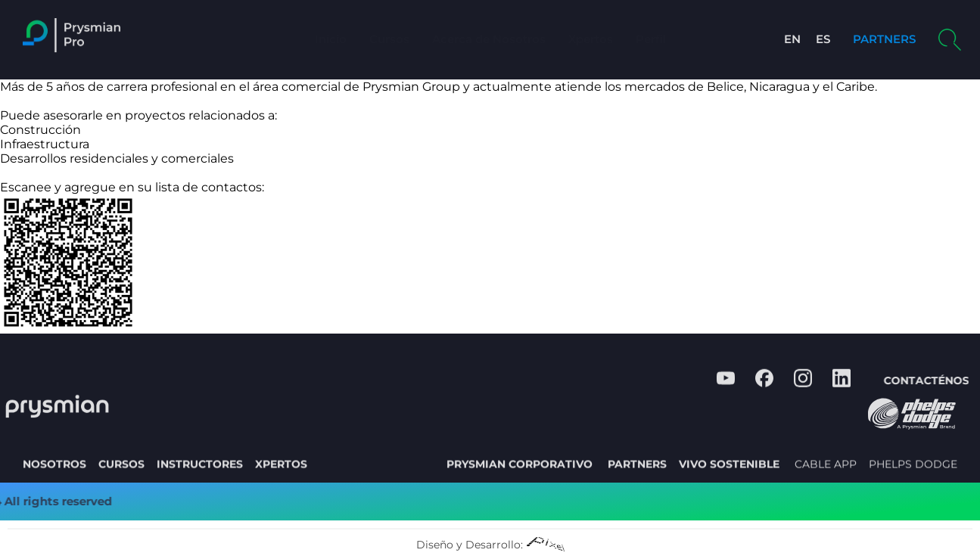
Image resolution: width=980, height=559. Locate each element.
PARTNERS (884, 39)
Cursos (389, 39)
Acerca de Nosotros (489, 39)
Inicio (331, 39)
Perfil (651, 39)
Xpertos (591, 39)
